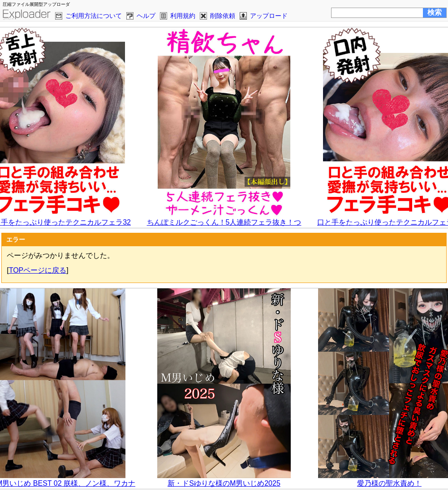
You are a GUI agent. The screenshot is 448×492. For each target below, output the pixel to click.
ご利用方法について (94, 16)
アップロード (269, 16)
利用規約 (183, 16)
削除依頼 (223, 16)
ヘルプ (146, 16)
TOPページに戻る (38, 270)
